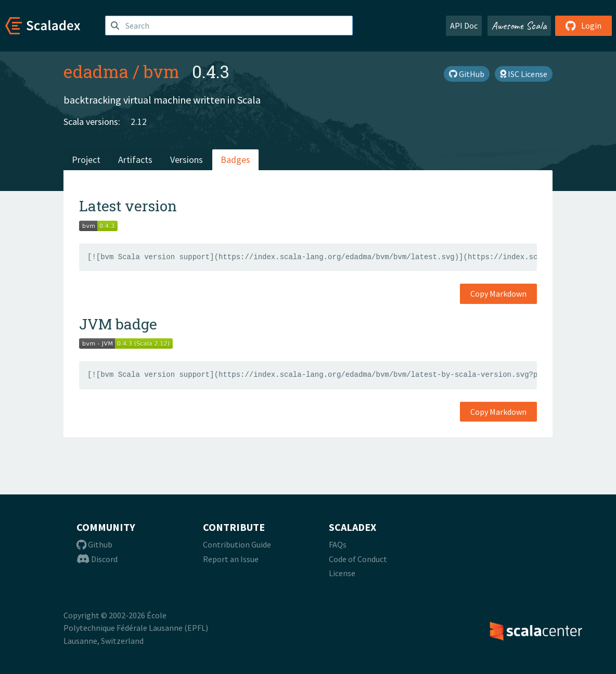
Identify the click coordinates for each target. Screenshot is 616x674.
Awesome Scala (519, 26)
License (342, 573)
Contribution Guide (237, 544)
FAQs (338, 544)
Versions (187, 160)
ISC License (524, 74)
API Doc (464, 26)
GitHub (467, 74)
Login (583, 26)
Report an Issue (231, 559)
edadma (96, 71)
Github (94, 544)
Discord (97, 559)
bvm (162, 71)
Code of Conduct (358, 559)
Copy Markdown (498, 294)
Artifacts (135, 160)
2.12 (139, 122)
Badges (235, 160)
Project (86, 160)
